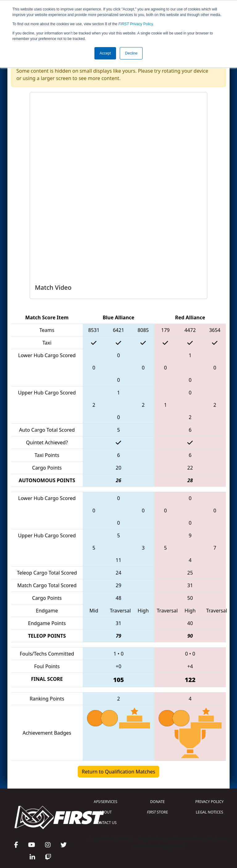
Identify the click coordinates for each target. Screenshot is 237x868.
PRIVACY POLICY (210, 802)
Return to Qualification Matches (118, 772)
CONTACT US (106, 823)
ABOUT (106, 812)
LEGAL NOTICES (210, 812)
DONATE (158, 802)
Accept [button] (105, 53)
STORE (157, 812)
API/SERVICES (106, 802)
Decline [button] (131, 53)
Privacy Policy (136, 24)
